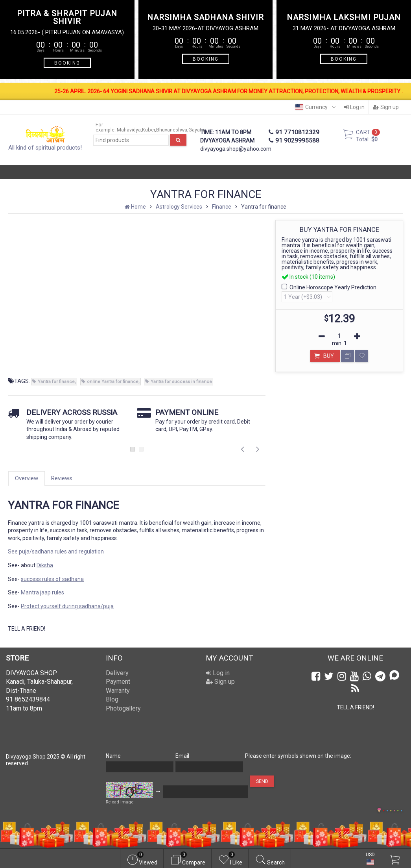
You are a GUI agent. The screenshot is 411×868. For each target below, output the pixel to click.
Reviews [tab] (62, 478)
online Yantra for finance (113, 382)
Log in (354, 107)
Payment (118, 682)
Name (113, 756)
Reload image (120, 802)
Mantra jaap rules (42, 592)
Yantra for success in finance (181, 382)
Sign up (386, 107)
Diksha (45, 565)
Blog (112, 699)
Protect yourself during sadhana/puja (67, 606)
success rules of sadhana (52, 579)
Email (182, 756)
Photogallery (123, 708)
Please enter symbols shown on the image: (298, 756)
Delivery (117, 673)
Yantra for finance (56, 382)
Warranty (118, 691)
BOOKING (67, 63)
